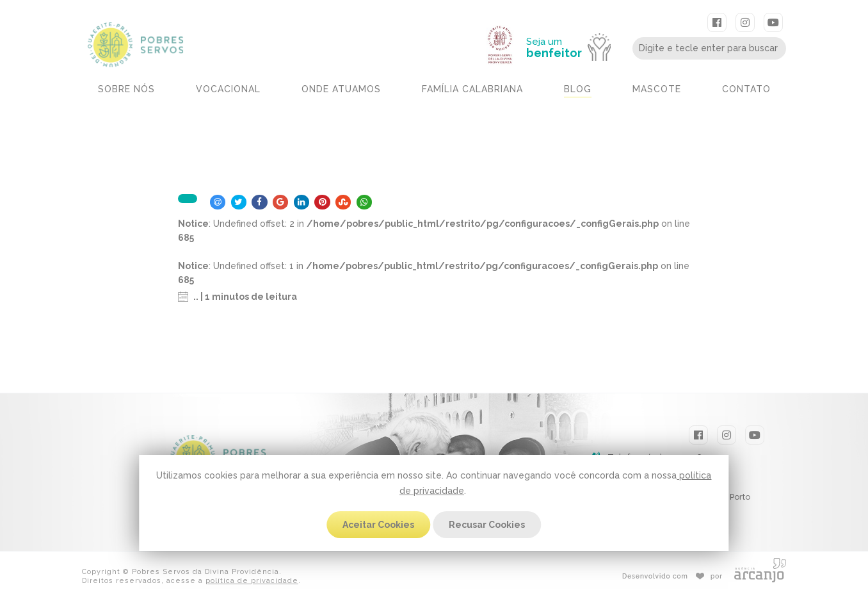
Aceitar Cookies (378, 525)
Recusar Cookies (487, 525)
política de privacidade (252, 581)
